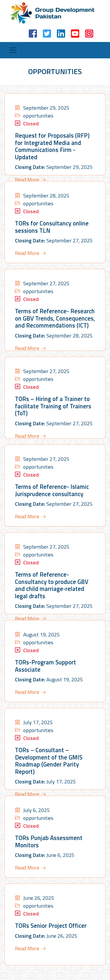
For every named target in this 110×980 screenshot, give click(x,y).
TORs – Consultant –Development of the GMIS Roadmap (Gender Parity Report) (47, 761)
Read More (27, 172)
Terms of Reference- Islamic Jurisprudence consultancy (50, 490)
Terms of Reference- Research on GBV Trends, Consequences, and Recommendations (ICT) (53, 318)
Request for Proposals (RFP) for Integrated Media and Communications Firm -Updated (55, 142)
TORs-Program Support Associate (45, 666)
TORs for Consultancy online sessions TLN (51, 227)
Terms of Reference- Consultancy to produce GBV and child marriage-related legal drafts (51, 585)
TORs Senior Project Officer (50, 926)
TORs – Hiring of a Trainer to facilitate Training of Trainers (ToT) (52, 406)
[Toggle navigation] (13, 50)
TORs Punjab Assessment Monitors (48, 841)
